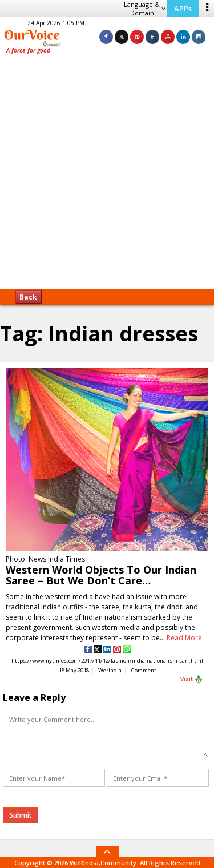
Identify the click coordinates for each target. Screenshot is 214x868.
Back (28, 297)
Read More (184, 638)
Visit (192, 679)
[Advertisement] (107, 175)
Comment (144, 670)
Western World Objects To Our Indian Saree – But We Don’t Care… (101, 575)
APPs (183, 9)
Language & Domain (145, 9)
